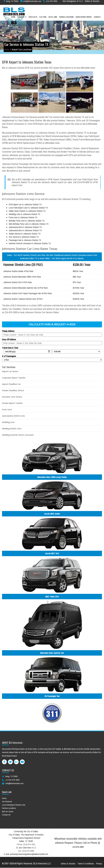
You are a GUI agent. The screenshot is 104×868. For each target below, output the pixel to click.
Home (7, 50)
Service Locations (9, 808)
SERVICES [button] (22, 19)
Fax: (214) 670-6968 (26, 851)
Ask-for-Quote (8, 811)
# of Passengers (9, 356)
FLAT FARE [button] (43, 19)
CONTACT (97, 19)
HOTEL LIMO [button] (53, 19)
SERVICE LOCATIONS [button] (66, 19)
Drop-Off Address (9, 339)
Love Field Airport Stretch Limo (14, 805)
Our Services (7, 801)
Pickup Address (8, 331)
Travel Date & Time (10, 348)
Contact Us (6, 815)
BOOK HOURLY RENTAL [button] (84, 19)
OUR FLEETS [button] (33, 19)
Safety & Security (92, 3)
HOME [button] (13, 19)
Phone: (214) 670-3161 (26, 844)
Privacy (99, 864)
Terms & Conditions (86, 864)
